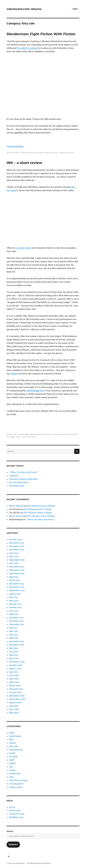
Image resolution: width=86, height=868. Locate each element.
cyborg (12, 743)
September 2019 (17, 560)
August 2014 (15, 594)
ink (8, 437)
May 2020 (14, 556)
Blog (28, 153)
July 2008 (14, 706)
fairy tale (34, 153)
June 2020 (14, 553)
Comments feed (17, 814)
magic (12, 437)
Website (10, 831)
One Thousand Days (19, 482)
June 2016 (14, 563)
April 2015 (14, 577)
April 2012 (14, 614)
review (12, 770)
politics (13, 763)
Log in (12, 807)
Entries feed (15, 810)
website (14, 374)
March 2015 (15, 580)
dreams (56, 434)
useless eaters (16, 787)
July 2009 (14, 672)
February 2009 (16, 689)
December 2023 (17, 543)
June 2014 (14, 601)
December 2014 (16, 584)
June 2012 (14, 611)
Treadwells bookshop (27, 48)
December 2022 (17, 546)
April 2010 (14, 658)
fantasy (70, 434)
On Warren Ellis (17, 486)
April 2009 (14, 682)
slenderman (48, 153)
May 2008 (14, 713)
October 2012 (15, 607)
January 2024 (15, 539)
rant (11, 767)
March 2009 (15, 686)
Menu (75, 9)
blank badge (24, 434)
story (56, 153)
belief (23, 153)
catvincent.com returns (24, 9)
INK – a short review (24, 163)
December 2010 (16, 641)
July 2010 (13, 648)
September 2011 (17, 624)
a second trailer (23, 248)
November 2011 (16, 621)
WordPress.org (16, 817)
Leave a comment (67, 153)
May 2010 (14, 655)
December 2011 (16, 618)
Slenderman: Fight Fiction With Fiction (41, 34)
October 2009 (16, 665)
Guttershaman (16, 750)
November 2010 (17, 645)
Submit (13, 845)
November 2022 (17, 550)
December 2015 (16, 567)
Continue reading (15, 146)
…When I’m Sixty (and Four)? (23, 472)
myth (40, 153)
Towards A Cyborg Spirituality (23, 479)
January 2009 (15, 692)
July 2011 (13, 628)
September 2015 (17, 573)
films (76, 434)
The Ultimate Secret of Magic (41, 506)
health (12, 753)
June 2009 (14, 675)
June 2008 (14, 709)
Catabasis (14, 476)
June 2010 (14, 652)
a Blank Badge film (35, 391)
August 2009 (15, 669)
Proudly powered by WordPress (39, 863)
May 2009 (14, 679)
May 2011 (13, 635)
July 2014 (13, 597)
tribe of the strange (18, 780)
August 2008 (15, 703)
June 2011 (14, 631)
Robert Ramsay (16, 506)
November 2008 (17, 696)
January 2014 (15, 604)
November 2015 (17, 570)
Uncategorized (16, 784)
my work (13, 756)
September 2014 (17, 590)
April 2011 (14, 638)
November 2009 (17, 662)
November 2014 (17, 587)
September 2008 (17, 699)
